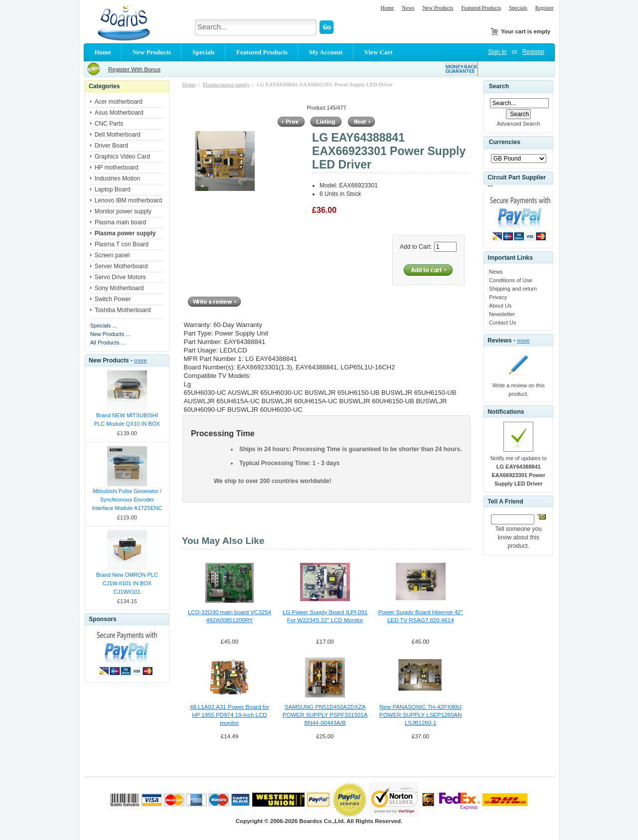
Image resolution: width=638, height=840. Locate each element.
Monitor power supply (123, 211)
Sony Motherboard (119, 288)
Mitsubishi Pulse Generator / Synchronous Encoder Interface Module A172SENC (127, 500)
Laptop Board (113, 189)
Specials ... (104, 326)
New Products (438, 7)
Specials (518, 7)
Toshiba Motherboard (123, 310)
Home (387, 7)
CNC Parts (109, 124)
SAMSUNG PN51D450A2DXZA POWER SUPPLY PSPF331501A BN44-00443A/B (325, 715)
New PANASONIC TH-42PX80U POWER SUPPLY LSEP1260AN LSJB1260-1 (420, 715)
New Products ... (110, 334)
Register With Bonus (134, 69)
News (408, 7)
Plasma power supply (226, 84)
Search (499, 86)
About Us (500, 306)
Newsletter (502, 314)
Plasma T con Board (122, 244)
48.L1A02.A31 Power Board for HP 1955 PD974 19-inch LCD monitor (230, 715)
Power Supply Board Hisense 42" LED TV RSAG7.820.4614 (421, 616)
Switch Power (113, 299)
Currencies (505, 143)
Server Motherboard (121, 266)
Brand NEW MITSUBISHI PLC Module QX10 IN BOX (127, 420)
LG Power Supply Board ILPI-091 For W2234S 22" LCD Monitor (325, 616)
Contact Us (502, 323)
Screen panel (112, 255)
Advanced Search (519, 124)
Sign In (497, 52)
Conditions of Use (511, 280)
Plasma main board (120, 222)
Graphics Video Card (122, 157)
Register (545, 7)
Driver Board (111, 146)
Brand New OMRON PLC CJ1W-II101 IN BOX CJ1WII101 (127, 583)
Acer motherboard (119, 102)
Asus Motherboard (119, 113)
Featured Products (481, 7)
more (140, 360)
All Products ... (108, 342)
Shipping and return (513, 289)
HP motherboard (117, 168)
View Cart (379, 52)
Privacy (498, 297)
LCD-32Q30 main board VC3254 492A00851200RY (230, 616)
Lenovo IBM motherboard (128, 200)
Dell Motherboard (118, 135)
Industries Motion (117, 178)
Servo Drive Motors (120, 277)
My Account (326, 52)
